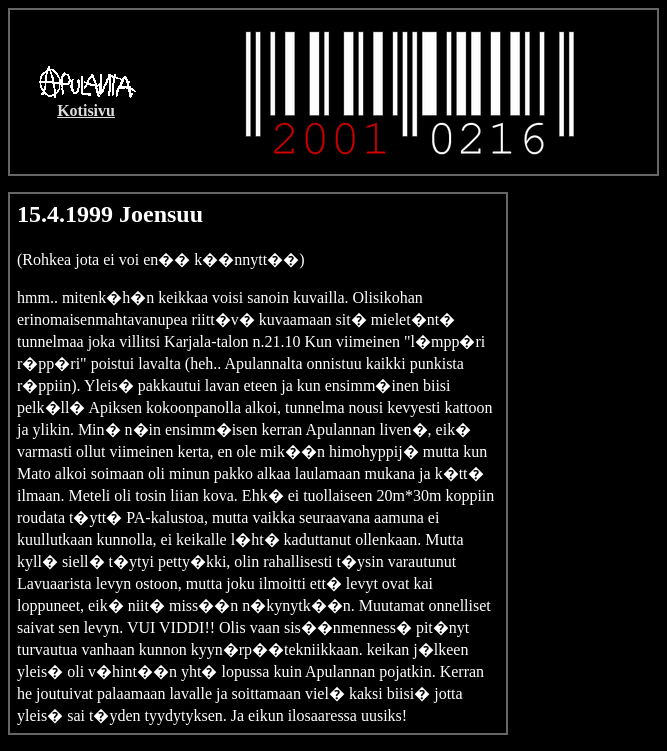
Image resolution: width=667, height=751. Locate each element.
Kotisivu (86, 110)
